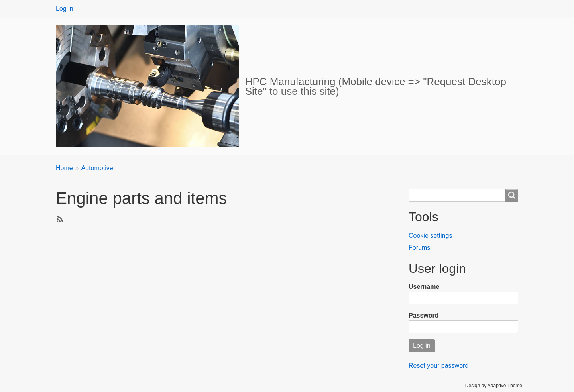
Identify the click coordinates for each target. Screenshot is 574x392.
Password (424, 315)
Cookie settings (430, 236)
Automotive (97, 168)
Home (64, 168)
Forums (419, 248)
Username (424, 287)
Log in (65, 9)
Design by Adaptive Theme (494, 386)
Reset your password (438, 366)
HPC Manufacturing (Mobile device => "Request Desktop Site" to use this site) (376, 86)
